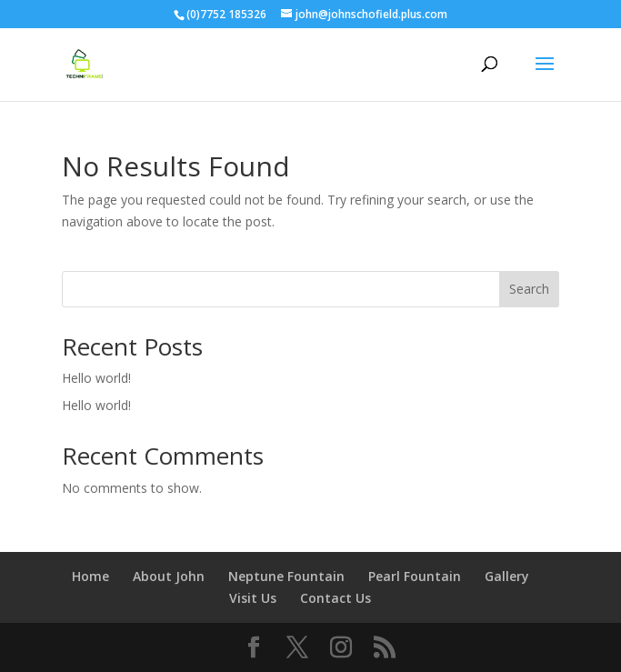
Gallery (507, 576)
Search (529, 289)
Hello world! (96, 378)
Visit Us (253, 598)
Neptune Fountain (286, 576)
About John (169, 576)
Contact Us (336, 598)
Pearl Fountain (415, 576)
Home (90, 576)
